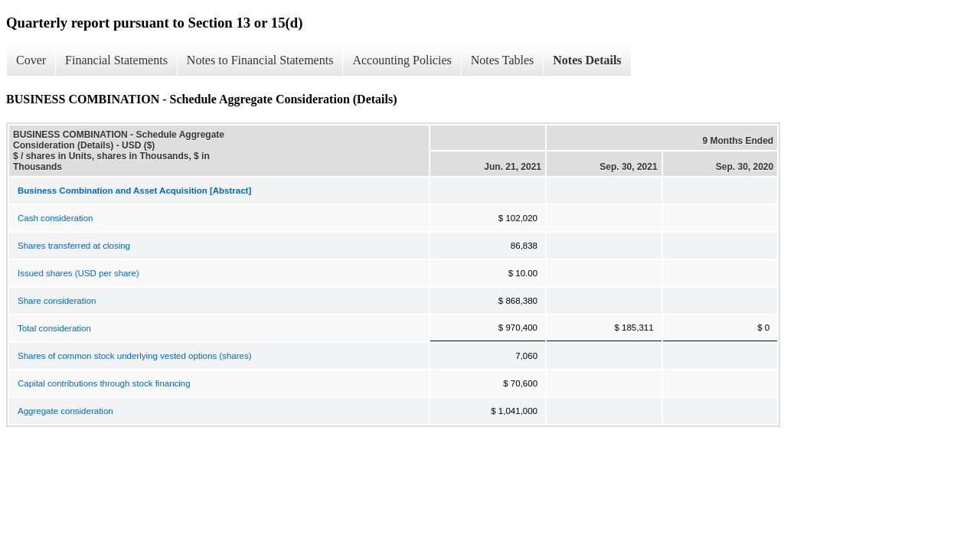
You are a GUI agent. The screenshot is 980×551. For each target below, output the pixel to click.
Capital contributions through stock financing (104, 383)
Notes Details (587, 60)
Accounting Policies (402, 60)
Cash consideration (55, 218)
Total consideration (54, 328)
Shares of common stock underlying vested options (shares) (135, 356)
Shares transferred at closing (74, 246)
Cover (31, 60)
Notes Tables (503, 60)
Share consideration (57, 301)
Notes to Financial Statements (260, 60)
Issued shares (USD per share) (78, 273)
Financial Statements (116, 60)
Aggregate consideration (65, 411)
